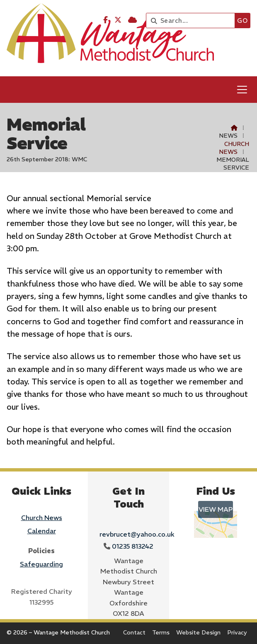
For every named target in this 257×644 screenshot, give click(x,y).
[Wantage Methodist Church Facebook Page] (105, 20)
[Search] (193, 21)
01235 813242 (133, 546)
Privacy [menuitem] (237, 632)
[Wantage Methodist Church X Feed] (118, 20)
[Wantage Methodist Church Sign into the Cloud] (132, 20)
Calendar (42, 531)
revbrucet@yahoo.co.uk (137, 534)
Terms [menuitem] (161, 632)
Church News (234, 148)
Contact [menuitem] (134, 632)
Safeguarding (41, 564)
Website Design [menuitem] (198, 632)
